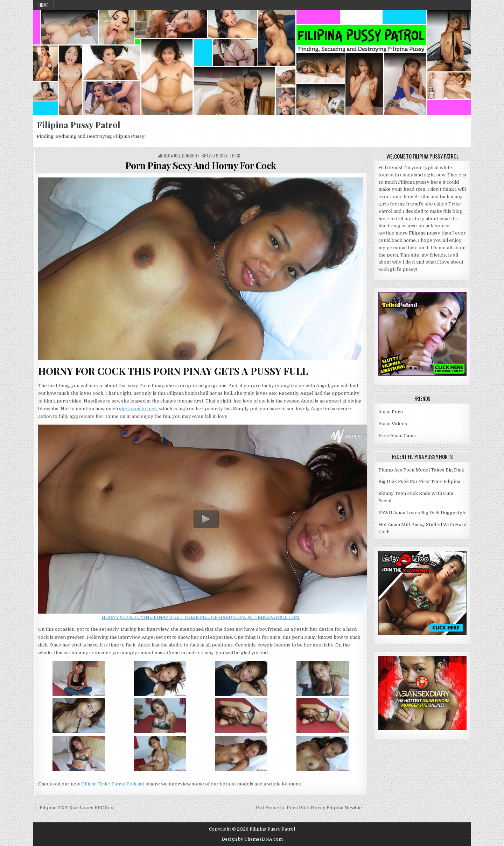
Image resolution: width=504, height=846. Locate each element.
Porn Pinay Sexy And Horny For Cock (201, 165)
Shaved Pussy (215, 156)
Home (43, 5)
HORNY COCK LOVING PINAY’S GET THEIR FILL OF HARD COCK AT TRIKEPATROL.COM (201, 617)
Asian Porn (391, 412)
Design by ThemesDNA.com (252, 839)
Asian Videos (393, 424)
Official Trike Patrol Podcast (113, 784)
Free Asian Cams (397, 436)
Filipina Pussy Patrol (79, 125)
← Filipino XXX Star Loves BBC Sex (73, 808)
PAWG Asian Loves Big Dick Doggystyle (422, 513)
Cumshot (191, 156)
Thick (235, 156)
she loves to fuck (138, 409)
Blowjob (172, 156)
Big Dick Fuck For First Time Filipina (419, 481)
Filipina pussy (425, 233)
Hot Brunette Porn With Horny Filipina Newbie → (312, 808)
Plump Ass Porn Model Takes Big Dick (421, 470)
